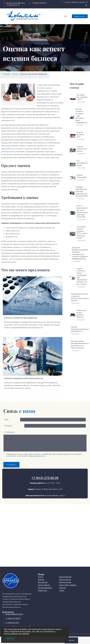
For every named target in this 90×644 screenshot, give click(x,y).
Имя (7, 420)
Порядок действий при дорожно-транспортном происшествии (82, 192)
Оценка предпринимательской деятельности (80, 329)
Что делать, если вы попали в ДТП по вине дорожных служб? (82, 232)
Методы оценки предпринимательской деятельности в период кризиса (80, 345)
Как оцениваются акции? (82, 163)
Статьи (15, 74)
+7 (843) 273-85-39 (45, 481)
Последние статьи (77, 86)
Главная (6, 74)
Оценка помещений (81, 176)
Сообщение (9, 435)
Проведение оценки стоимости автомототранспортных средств (80, 297)
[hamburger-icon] (65, 16)
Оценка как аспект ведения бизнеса (81, 314)
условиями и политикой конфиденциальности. (27, 459)
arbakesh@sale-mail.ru (55, 498)
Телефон (9, 428)
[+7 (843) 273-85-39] (45, 476)
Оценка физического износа (82, 149)
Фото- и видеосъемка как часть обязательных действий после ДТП (82, 211)
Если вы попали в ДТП (80, 135)
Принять (71, 640)
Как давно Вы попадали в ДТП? (82, 97)
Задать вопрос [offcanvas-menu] (80, 16)
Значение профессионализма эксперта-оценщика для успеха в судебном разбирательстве (80, 253)
